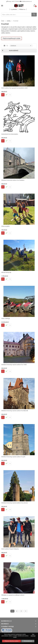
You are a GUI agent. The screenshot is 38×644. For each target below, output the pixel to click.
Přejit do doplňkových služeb (12, 38)
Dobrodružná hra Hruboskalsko (10, 134)
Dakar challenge (6, 318)
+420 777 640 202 (16, 1)
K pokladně (14, 9)
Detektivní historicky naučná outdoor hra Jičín (13, 457)
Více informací (33, 635)
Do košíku (3, 95)
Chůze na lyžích (5, 226)
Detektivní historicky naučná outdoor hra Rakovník (15, 411)
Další (26, 611)
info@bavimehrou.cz (27, 1)
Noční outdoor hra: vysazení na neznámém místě (14, 88)
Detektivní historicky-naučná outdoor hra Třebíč (14, 365)
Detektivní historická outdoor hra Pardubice (13, 180)
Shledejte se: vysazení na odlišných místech (13, 595)
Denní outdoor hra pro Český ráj (10, 549)
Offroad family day (6, 272)
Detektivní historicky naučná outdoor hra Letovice (15, 503)
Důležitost (21, 46)
